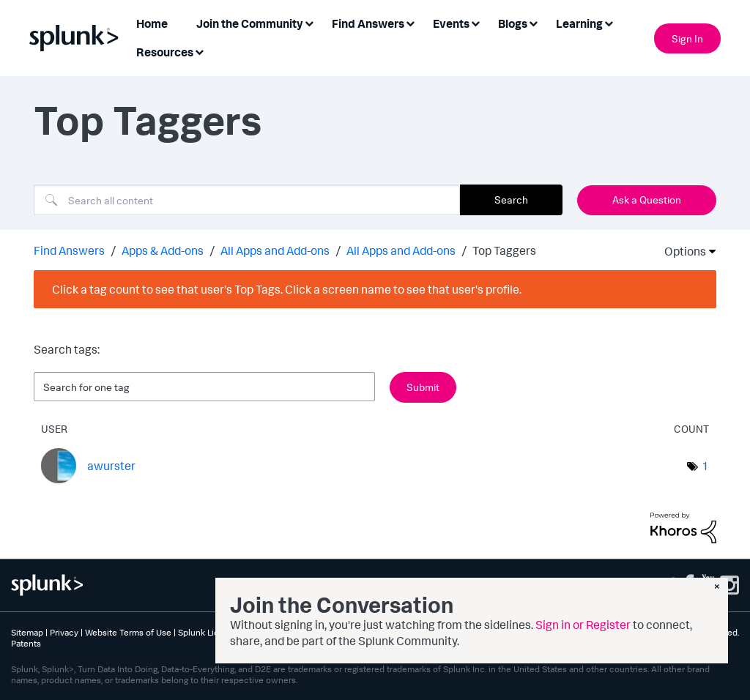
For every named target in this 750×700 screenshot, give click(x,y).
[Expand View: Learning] (609, 22)
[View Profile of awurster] (111, 466)
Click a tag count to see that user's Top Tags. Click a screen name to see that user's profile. (287, 289)
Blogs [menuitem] (513, 23)
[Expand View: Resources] (199, 51)
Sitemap (27, 632)
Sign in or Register (583, 625)
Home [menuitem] (152, 23)
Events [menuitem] (451, 23)
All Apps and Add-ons (275, 250)
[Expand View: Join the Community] (309, 22)
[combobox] (247, 200)
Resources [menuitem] (165, 52)
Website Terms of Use (128, 632)
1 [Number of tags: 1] (705, 466)
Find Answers (69, 250)
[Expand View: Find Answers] (410, 22)
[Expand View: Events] (475, 22)
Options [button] (680, 251)
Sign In (687, 38)
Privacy (64, 632)
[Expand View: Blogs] (533, 22)
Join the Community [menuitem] (250, 23)
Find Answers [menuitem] (368, 23)
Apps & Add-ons (163, 250)
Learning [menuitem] (579, 23)
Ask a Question (647, 200)
